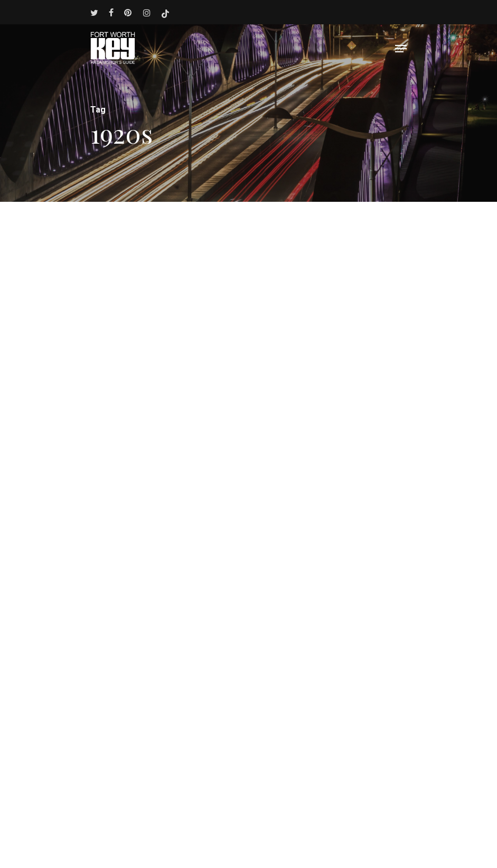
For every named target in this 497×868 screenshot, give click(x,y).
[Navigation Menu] (401, 49)
